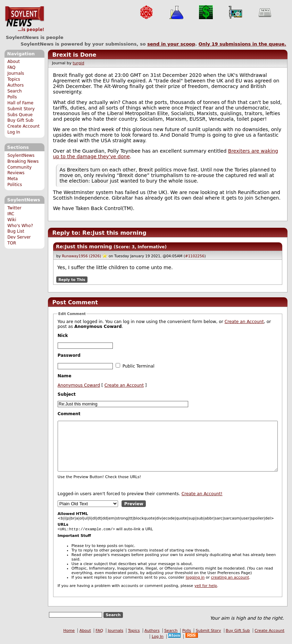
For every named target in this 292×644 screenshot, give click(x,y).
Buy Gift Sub (20, 120)
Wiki (12, 220)
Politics (15, 185)
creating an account (230, 578)
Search (15, 91)
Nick (63, 336)
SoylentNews (24, 19)
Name (65, 376)
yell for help (206, 586)
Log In (14, 132)
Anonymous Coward (79, 385)
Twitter (14, 208)
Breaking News (23, 161)
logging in (195, 578)
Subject (67, 394)
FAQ (11, 67)
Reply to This (72, 280)
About (14, 62)
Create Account (23, 126)
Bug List (16, 231)
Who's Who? (20, 226)
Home (69, 631)
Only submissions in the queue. (243, 44)
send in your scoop (171, 44)
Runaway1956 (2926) (81, 256)
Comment (69, 414)
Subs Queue (20, 115)
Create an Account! (202, 494)
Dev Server (19, 237)
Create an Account (244, 322)
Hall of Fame (20, 103)
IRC (11, 214)
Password (69, 355)
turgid (78, 63)
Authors (15, 85)
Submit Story (21, 109)
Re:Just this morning (84, 247)
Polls (12, 97)
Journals (16, 73)
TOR (12, 243)
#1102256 (195, 256)
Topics (14, 79)
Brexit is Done (74, 55)
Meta (12, 179)
